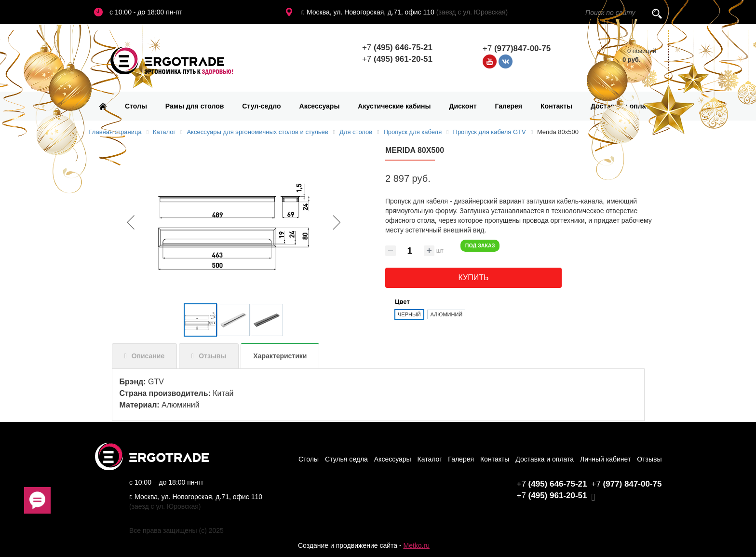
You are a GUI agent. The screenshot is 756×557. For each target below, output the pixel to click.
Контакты (556, 106)
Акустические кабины (394, 106)
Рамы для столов (195, 106)
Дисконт (463, 106)
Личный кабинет (605, 459)
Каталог (430, 459)
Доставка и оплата (622, 106)
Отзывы (212, 356)
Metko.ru (416, 545)
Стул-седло (261, 106)
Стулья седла (346, 459)
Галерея (509, 106)
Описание (148, 356)
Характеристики (280, 356)
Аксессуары (320, 106)
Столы (136, 106)
